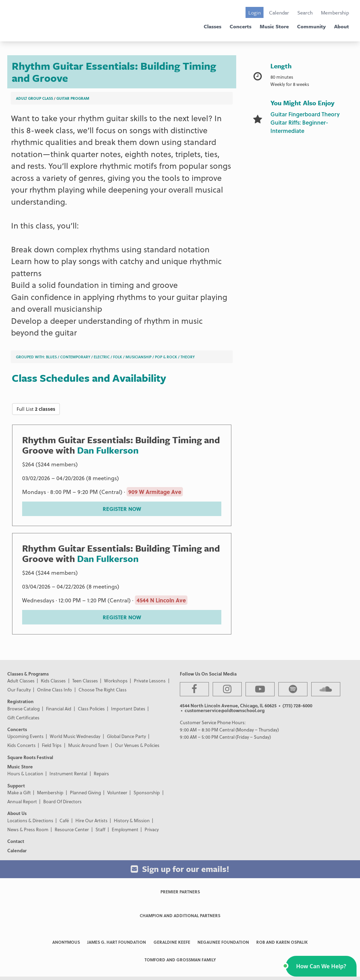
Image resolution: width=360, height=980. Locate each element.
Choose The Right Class (103, 690)
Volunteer (117, 792)
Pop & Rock (166, 357)
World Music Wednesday (75, 736)
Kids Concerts (21, 745)
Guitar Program (73, 98)
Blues (51, 357)
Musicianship (139, 357)
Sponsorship (147, 792)
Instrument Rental (68, 773)
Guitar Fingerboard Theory (305, 114)
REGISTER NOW (122, 509)
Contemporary (75, 357)
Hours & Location (25, 773)
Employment (125, 829)
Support (16, 785)
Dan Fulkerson (108, 450)
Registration (20, 701)
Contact (16, 841)
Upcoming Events (25, 736)
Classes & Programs (28, 674)
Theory (188, 357)
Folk (118, 357)
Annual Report (22, 801)
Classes (213, 26)
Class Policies (91, 709)
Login (255, 12)
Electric (102, 357)
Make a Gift (19, 792)
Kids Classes (53, 681)
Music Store (274, 26)
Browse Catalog (24, 709)
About (341, 26)
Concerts (241, 26)
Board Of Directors (62, 801)
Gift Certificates (23, 717)
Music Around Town (88, 745)
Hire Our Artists (91, 820)
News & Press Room (28, 829)
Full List (36, 409)
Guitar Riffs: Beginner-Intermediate (299, 127)
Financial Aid (59, 709)
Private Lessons (150, 681)
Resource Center (72, 829)
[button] (321, 966)
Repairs (101, 773)
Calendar (279, 12)
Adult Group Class (34, 98)
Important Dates (128, 709)
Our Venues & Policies (137, 745)
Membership (335, 12)
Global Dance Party (126, 736)
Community (311, 26)
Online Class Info (54, 690)
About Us (17, 813)
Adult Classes (21, 681)
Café (64, 820)
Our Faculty (19, 690)
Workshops (116, 681)
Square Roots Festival (30, 757)
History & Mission (132, 820)
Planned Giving (85, 792)
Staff (100, 829)
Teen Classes (85, 681)
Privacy (152, 829)
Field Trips (52, 745)
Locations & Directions (30, 820)
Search (305, 12)
